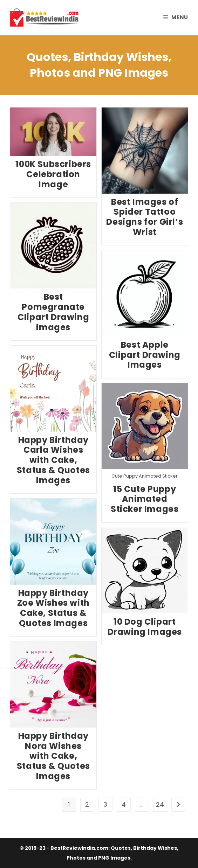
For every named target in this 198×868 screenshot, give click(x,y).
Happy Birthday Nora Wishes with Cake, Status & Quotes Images (53, 756)
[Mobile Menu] (176, 17)
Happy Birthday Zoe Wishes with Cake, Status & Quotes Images (53, 608)
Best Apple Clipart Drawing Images (145, 355)
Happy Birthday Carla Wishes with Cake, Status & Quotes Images (53, 460)
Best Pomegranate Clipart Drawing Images (53, 312)
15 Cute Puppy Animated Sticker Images (145, 499)
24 (160, 804)
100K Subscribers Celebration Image (53, 174)
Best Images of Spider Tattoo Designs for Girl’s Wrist (145, 217)
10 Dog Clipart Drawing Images (145, 627)
